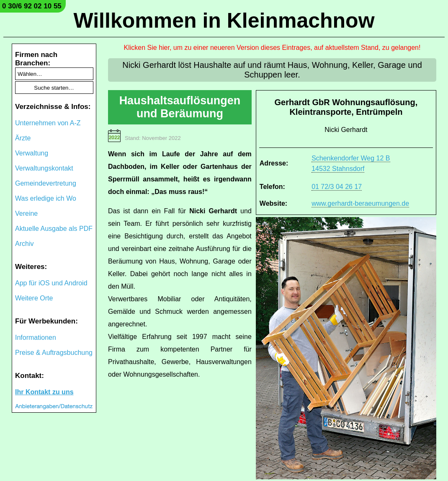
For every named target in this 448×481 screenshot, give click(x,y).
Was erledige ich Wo (46, 198)
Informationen (36, 337)
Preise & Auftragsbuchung (54, 353)
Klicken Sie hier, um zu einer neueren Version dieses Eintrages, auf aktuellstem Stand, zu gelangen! (272, 48)
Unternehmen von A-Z (48, 123)
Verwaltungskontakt (44, 168)
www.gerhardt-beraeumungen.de (360, 203)
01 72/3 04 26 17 (337, 187)
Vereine (26, 213)
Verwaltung (32, 153)
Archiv (24, 244)
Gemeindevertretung (46, 183)
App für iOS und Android (51, 283)
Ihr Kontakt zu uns (44, 392)
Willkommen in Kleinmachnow (224, 21)
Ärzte (23, 138)
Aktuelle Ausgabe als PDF (54, 229)
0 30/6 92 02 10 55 (32, 6)
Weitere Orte (34, 298)
